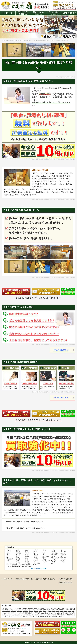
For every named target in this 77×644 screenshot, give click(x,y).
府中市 (70, 611)
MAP (24, 629)
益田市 (20, 615)
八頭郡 (70, 612)
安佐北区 (36, 611)
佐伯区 (45, 611)
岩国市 (50, 615)
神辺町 (31, 612)
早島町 (33, 610)
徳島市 (64, 615)
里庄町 (37, 610)
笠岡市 (56, 608)
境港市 (58, 612)
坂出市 (14, 616)
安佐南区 (31, 611)
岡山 (8, 608)
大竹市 (9, 612)
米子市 (50, 612)
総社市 (64, 608)
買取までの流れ (46, 579)
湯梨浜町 (22, 614)
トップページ (7, 579)
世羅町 (23, 612)
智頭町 (5, 614)
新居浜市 (42, 616)
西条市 (47, 616)
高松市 (6, 616)
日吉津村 (38, 614)
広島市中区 (8, 611)
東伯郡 (13, 614)
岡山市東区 (25, 608)
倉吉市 (54, 612)
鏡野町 (45, 610)
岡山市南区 (31, 608)
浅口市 (23, 610)
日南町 (59, 614)
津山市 (48, 608)
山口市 (46, 615)
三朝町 (17, 614)
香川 (72, 615)
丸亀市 (10, 616)
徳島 (57, 615)
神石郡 (27, 612)
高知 (55, 616)
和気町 (29, 610)
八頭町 (9, 614)
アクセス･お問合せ (66, 579)
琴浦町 (26, 614)
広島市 (3, 611)
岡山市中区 (19, 608)
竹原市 (54, 611)
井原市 (60, 608)
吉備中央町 (62, 610)
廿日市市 (19, 612)
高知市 (62, 616)
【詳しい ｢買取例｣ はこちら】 (38, 569)
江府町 (67, 614)
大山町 (43, 614)
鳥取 (40, 612)
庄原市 (5, 612)
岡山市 (14, 608)
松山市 (34, 616)
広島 (70, 610)
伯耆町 (51, 614)
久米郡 (57, 610)
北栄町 (30, 614)
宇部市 (42, 615)
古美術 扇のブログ (65, 583)
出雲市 (16, 615)
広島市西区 (26, 611)
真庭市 (15, 610)
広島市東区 (14, 611)
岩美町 (66, 612)
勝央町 (49, 610)
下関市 (38, 615)
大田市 (24, 615)
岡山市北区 (36, 608)
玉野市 (52, 608)
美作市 (19, 610)
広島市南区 (20, 611)
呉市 (50, 611)
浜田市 (12, 615)
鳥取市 (46, 612)
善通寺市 (19, 616)
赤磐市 (11, 610)
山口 (31, 615)
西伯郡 (34, 614)
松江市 (8, 615)
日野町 (63, 614)
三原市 (58, 611)
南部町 (47, 614)
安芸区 (41, 611)
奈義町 (53, 610)
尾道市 (62, 611)
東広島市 (14, 612)
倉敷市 (44, 608)
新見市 (72, 608)
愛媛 (27, 616)
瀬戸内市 (7, 610)
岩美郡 (62, 612)
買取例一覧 (24, 579)
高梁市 (68, 608)
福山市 (66, 611)
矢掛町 (41, 610)
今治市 (38, 616)
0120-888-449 (66, 5)
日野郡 (55, 614)
